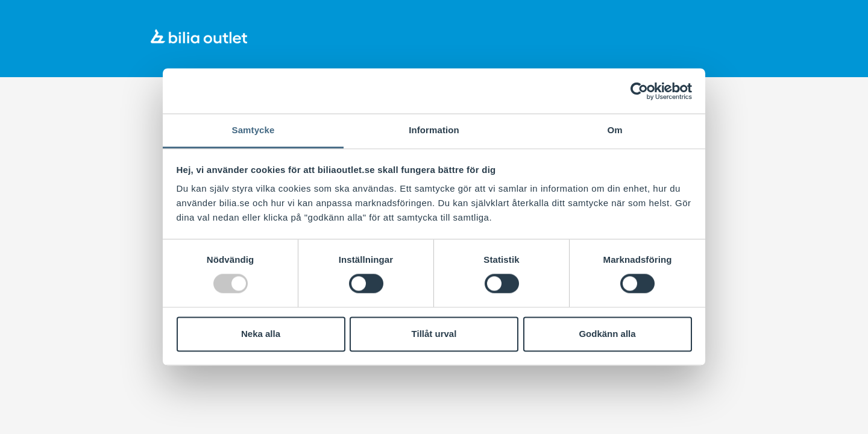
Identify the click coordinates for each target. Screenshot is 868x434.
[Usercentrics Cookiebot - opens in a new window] (639, 91)
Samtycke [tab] (253, 130)
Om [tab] (615, 130)
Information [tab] (434, 130)
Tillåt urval (434, 334)
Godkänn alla (607, 334)
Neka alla (261, 334)
